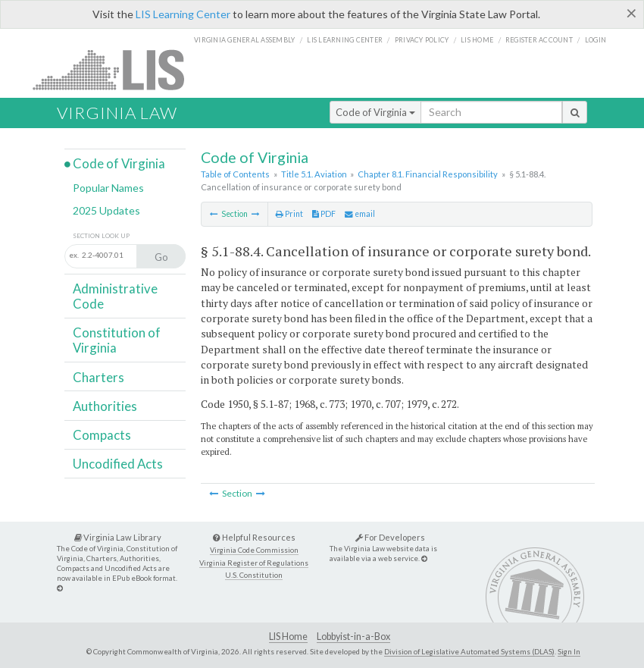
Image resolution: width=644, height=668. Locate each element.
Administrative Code (115, 296)
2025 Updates (106, 210)
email (360, 214)
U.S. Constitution (254, 575)
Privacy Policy (422, 40)
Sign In (569, 651)
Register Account (539, 40)
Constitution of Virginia (117, 340)
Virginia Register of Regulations (254, 563)
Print (289, 214)
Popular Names (108, 188)
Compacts (102, 435)
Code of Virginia (375, 112)
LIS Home (288, 637)
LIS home (477, 40)
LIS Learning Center (183, 14)
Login (596, 40)
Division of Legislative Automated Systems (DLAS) (469, 651)
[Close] (631, 13)
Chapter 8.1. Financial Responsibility (428, 174)
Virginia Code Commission (254, 550)
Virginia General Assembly (244, 40)
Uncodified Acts (118, 464)
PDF (324, 214)
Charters (98, 377)
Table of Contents (235, 174)
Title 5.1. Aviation (314, 174)
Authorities (105, 406)
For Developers (390, 537)
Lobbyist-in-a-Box (353, 637)
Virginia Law (117, 113)
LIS (117, 69)
